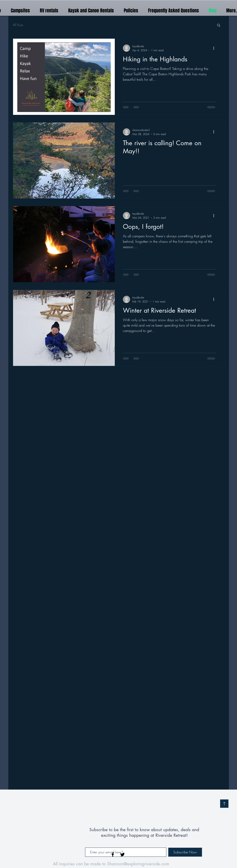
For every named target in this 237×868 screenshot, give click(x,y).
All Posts (18, 25)
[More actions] (215, 48)
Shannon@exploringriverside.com (138, 864)
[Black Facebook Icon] (113, 855)
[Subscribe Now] (185, 852)
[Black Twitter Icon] (122, 855)
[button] (219, 26)
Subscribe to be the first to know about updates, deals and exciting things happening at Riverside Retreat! (144, 832)
